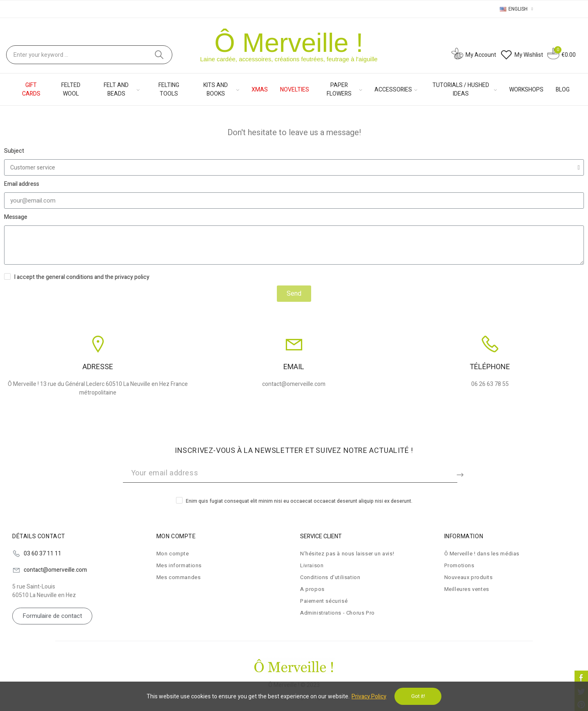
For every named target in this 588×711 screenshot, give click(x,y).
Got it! (418, 696)
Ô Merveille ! (289, 43)
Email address (22, 184)
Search (159, 55)
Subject (14, 151)
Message (16, 217)
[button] (52, 616)
